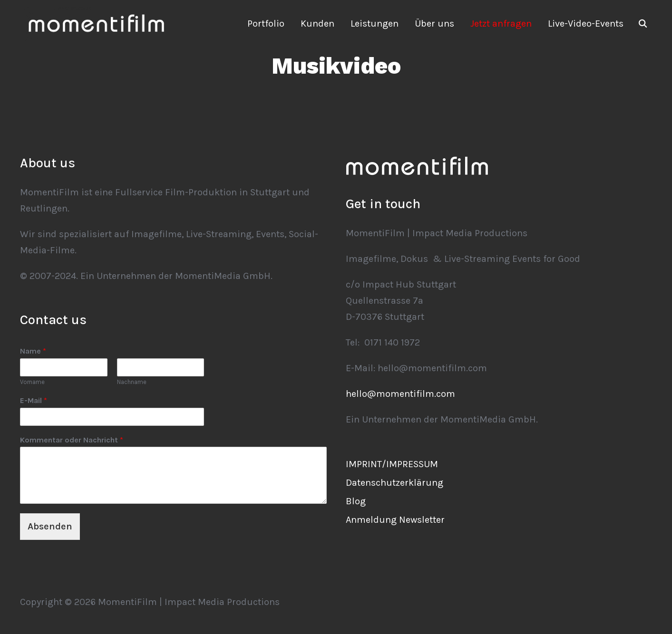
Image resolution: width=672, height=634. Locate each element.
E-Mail (34, 400)
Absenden (50, 526)
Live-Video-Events (586, 24)
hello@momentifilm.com (400, 394)
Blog (356, 501)
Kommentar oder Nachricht (72, 440)
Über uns (434, 24)
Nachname (132, 382)
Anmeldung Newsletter (395, 520)
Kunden (317, 24)
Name (33, 351)
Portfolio (266, 24)
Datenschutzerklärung (394, 483)
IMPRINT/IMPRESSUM (392, 464)
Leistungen (375, 24)
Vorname (32, 382)
